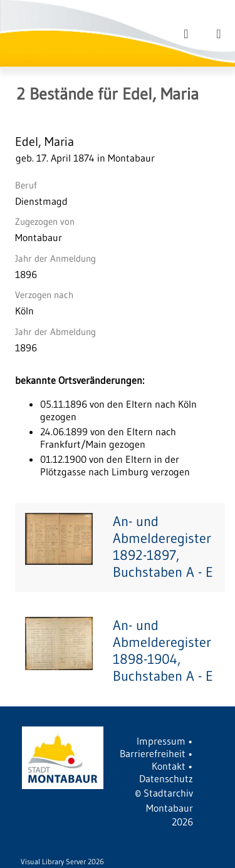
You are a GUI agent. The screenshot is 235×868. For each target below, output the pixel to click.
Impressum (161, 741)
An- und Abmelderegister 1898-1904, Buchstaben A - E (163, 651)
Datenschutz (166, 778)
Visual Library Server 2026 (62, 861)
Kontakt (169, 766)
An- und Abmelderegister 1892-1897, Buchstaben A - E (163, 547)
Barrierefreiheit (153, 753)
